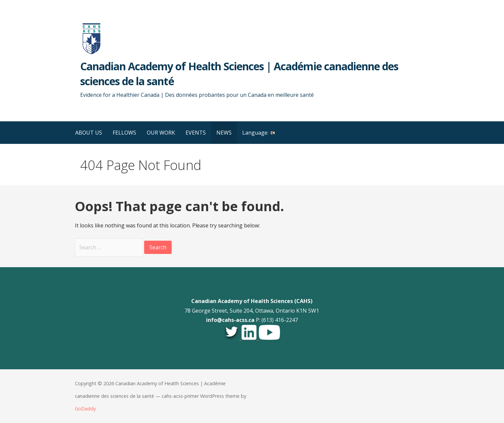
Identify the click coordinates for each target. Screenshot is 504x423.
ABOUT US (89, 133)
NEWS (224, 133)
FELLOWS (124, 133)
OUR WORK (161, 133)
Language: (259, 133)
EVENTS (196, 133)
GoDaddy (85, 409)
